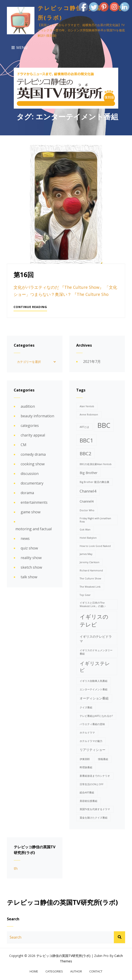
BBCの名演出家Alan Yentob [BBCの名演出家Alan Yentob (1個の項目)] (96, 464)
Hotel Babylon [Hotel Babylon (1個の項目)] (88, 538)
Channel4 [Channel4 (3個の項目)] (88, 491)
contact (96, 971)
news (25, 538)
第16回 (24, 275)
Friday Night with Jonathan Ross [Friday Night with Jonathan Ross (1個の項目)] (95, 520)
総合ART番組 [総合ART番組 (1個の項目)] (87, 792)
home (34, 971)
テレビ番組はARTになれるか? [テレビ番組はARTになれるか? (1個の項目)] (96, 716)
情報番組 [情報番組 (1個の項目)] (103, 759)
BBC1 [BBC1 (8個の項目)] (86, 440)
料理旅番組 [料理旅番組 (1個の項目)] (86, 767)
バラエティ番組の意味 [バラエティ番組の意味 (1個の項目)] (92, 724)
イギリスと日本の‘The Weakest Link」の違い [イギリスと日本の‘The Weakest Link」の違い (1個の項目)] (93, 604)
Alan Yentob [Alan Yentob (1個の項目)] (87, 406)
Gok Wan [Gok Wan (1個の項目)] (85, 529)
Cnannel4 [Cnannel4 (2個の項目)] (87, 501)
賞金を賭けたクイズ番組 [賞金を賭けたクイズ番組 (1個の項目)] (94, 817)
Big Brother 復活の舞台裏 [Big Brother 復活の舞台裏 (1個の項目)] (94, 482)
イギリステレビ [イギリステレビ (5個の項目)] (95, 666)
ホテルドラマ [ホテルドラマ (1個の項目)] (87, 732)
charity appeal (33, 435)
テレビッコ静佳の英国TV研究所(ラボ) (63, 955)
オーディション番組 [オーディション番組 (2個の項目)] (94, 698)
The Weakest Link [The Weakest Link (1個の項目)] (90, 586)
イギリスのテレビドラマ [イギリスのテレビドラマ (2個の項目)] (96, 639)
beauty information (37, 416)
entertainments (34, 502)
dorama (27, 493)
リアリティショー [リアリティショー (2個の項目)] (93, 749)
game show (31, 512)
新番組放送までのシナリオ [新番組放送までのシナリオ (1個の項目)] (95, 776)
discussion (30, 473)
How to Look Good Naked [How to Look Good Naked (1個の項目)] (95, 546)
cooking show (33, 464)
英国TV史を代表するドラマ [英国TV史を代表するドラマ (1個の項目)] (95, 809)
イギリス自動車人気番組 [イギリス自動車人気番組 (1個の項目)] (94, 681)
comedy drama (33, 454)
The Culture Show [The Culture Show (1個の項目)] (90, 578)
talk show (29, 577)
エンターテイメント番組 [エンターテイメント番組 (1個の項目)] (94, 689)
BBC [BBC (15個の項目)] (104, 425)
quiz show (29, 548)
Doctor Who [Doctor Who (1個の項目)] (87, 510)
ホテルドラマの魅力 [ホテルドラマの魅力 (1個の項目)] (91, 741)
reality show (31, 557)
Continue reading (30, 308)
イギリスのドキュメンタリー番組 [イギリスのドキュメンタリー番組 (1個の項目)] (96, 652)
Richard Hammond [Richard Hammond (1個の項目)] (91, 570)
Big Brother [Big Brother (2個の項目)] (88, 473)
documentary (32, 483)
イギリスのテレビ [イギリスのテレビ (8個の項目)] (94, 620)
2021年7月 (92, 361)
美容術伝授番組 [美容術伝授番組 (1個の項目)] (88, 801)
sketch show (31, 567)
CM (24, 444)
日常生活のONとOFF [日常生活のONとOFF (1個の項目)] (92, 784)
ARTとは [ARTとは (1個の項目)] (84, 427)
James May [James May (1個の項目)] (86, 554)
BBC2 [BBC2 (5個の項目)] (86, 453)
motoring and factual (34, 529)
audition (28, 406)
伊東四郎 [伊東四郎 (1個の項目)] (85, 759)
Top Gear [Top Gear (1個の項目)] (85, 594)
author (76, 971)
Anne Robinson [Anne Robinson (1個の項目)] (89, 414)
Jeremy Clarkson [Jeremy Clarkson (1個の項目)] (90, 562)
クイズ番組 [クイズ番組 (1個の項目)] (86, 707)
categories (30, 425)
